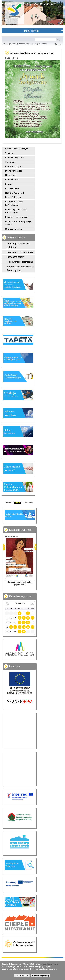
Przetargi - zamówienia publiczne (18, 245)
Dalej (35, 547)
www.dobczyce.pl (50, 964)
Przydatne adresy (16, 257)
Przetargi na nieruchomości (21, 252)
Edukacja (9, 184)
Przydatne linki (12, 188)
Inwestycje (10, 162)
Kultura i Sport (12, 180)
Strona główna (9, 44)
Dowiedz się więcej (40, 976)
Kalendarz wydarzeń (15, 157)
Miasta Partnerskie (14, 171)
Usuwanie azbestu (14, 229)
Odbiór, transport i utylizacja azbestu (18, 223)
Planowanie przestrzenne (17, 217)
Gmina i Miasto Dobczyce (17, 149)
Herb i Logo (11, 175)
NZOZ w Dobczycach (15, 193)
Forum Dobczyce (13, 197)
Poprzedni (4, 547)
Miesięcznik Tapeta (14, 166)
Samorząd (10, 153)
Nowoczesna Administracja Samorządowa (21, 268)
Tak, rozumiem (22, 976)
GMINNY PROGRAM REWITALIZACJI (14, 203)
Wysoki (18, 503)
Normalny (29, 503)
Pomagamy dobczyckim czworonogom (16, 211)
